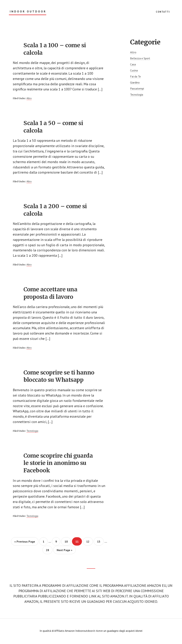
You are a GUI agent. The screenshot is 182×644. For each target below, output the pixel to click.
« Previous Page (25, 544)
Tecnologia (32, 432)
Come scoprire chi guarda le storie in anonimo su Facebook (58, 464)
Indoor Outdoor (28, 11)
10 (68, 543)
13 (100, 543)
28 (49, 551)
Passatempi (137, 88)
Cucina (134, 70)
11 (78, 543)
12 (89, 543)
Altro (29, 98)
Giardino (135, 82)
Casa (133, 64)
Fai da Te (135, 76)
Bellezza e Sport (140, 58)
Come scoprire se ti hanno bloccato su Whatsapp (59, 377)
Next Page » (64, 552)
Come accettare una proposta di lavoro (50, 294)
